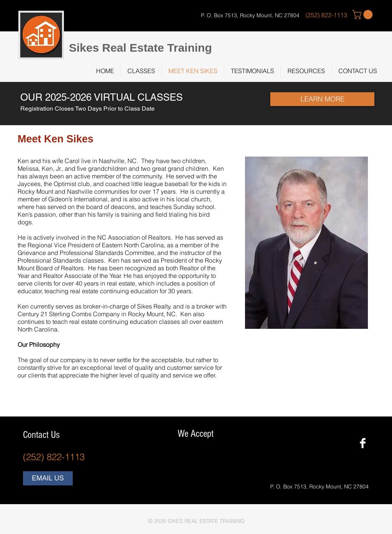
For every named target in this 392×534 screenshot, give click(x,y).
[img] (184, 458)
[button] (363, 15)
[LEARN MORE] (322, 99)
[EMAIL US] (48, 478)
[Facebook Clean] (363, 443)
